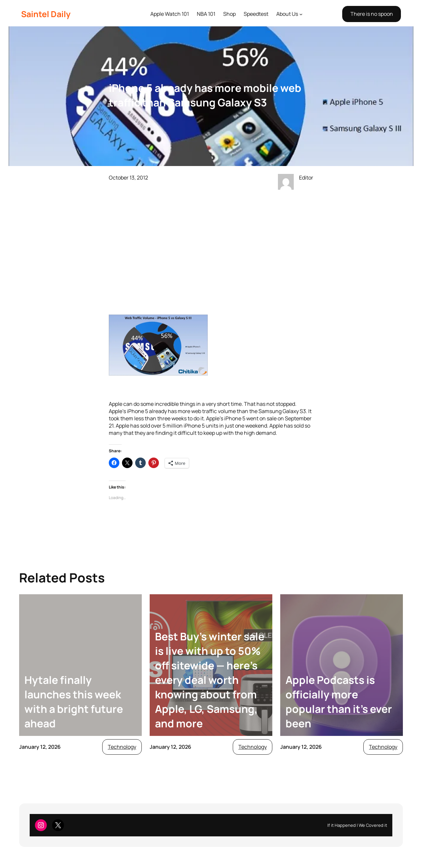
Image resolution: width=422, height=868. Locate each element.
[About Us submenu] (301, 14)
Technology (122, 747)
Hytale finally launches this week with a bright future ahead (74, 702)
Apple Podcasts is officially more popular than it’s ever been (339, 702)
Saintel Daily (46, 14)
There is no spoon (372, 14)
